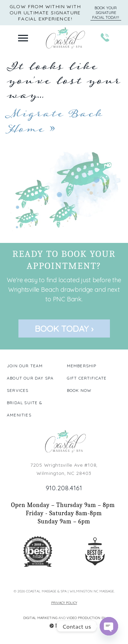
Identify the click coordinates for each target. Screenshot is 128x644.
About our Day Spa (30, 378)
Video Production (84, 618)
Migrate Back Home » (55, 121)
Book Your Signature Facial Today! (106, 13)
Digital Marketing (41, 618)
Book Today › (64, 328)
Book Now (79, 390)
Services (18, 390)
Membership (82, 366)
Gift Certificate (87, 378)
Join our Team (25, 366)
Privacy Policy (64, 603)
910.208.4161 (64, 488)
